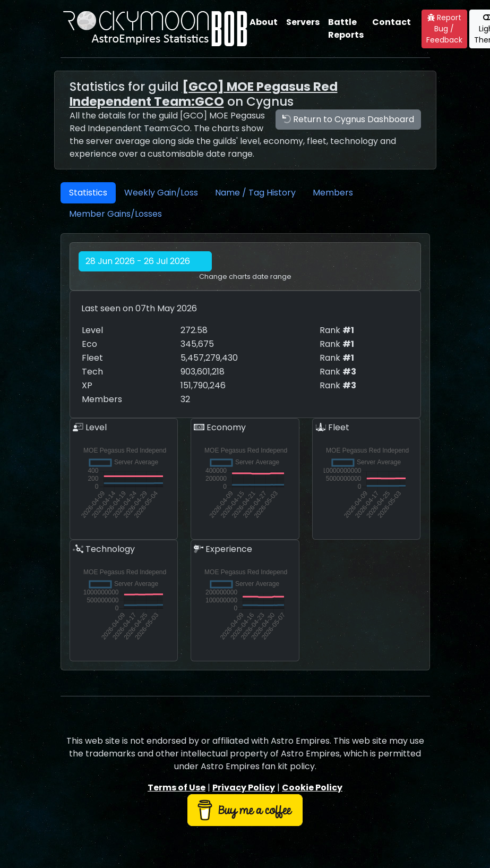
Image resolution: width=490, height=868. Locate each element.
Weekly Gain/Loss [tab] (161, 193)
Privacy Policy (244, 788)
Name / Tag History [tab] (255, 193)
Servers (303, 22)
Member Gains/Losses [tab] (115, 214)
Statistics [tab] (88, 193)
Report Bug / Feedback (444, 29)
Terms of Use (177, 788)
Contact (392, 22)
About (264, 22)
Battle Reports (346, 28)
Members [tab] (333, 193)
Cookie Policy (312, 788)
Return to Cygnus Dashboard (348, 119)
